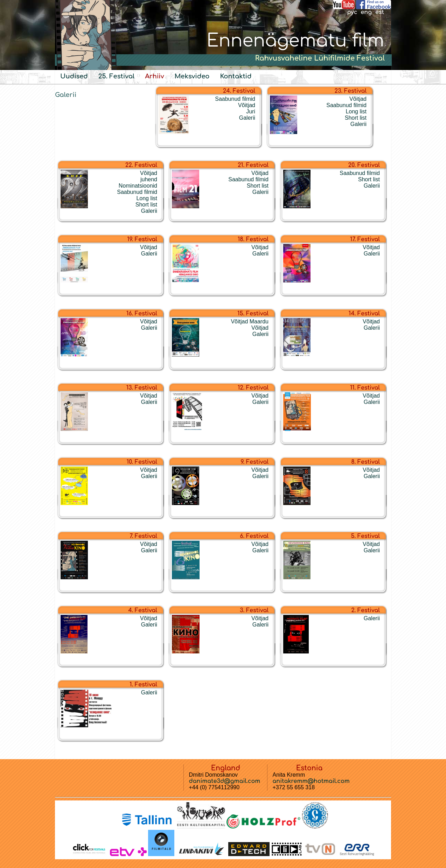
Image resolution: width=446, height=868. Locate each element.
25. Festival (116, 76)
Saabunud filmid (235, 99)
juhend (149, 179)
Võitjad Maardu (250, 321)
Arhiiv (154, 76)
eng (366, 12)
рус (352, 12)
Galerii (66, 95)
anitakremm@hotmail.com (311, 781)
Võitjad (247, 105)
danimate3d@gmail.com (225, 781)
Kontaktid (236, 76)
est (380, 12)
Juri (251, 111)
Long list (356, 111)
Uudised (74, 76)
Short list (356, 118)
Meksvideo (192, 76)
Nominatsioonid (138, 186)
